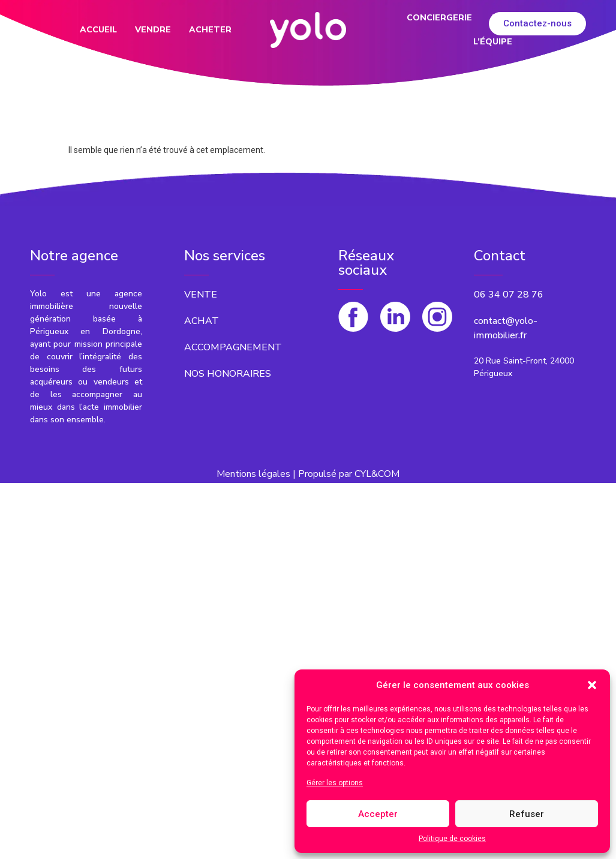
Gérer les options (335, 783)
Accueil (98, 30)
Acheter (210, 30)
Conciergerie (439, 18)
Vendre (153, 30)
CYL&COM (377, 474)
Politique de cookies (452, 839)
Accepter (378, 814)
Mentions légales (253, 474)
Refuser (527, 814)
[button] (592, 685)
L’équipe (493, 42)
